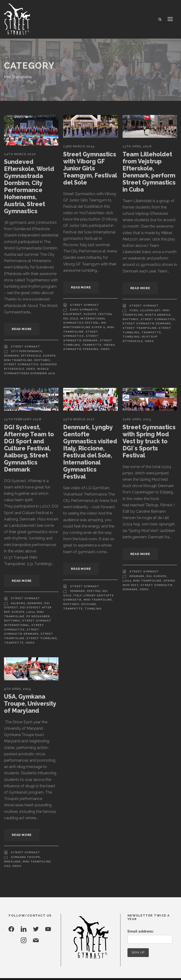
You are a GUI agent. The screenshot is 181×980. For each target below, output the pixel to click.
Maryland (49, 834)
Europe (49, 356)
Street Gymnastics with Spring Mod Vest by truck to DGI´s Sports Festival (148, 441)
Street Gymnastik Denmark (146, 324)
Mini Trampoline (17, 360)
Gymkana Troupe (25, 834)
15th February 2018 (22, 420)
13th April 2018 (137, 146)
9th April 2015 (17, 679)
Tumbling (168, 333)
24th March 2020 (19, 154)
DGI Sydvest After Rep (38, 602)
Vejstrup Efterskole (141, 337)
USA (36, 839)
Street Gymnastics (20, 365)
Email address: (140, 904)
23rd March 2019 (79, 146)
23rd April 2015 (137, 420)
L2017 (23, 606)
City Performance (26, 351)
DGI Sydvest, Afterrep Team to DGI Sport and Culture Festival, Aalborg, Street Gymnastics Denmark (27, 449)
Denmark (11, 356)
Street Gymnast (24, 346)
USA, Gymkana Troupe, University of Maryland (30, 693)
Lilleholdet (150, 311)
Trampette (90, 341)
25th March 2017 (78, 420)
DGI (149, 577)
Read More (22, 329)
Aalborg (18, 597)
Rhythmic (41, 360)
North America (156, 315)
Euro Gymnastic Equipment (93, 310)
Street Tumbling (18, 628)
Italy (77, 596)
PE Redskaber (16, 610)
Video (30, 369)
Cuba (134, 311)
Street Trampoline (139, 328)
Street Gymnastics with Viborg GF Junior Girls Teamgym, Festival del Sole (89, 168)
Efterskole (31, 356)
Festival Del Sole (93, 314)
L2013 (127, 581)
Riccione (88, 605)
